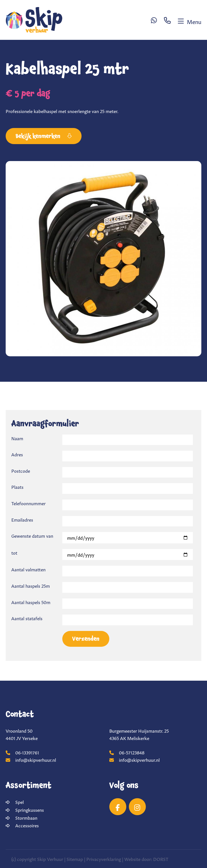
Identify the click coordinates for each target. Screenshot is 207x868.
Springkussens (30, 810)
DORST (161, 859)
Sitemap (75, 859)
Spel (20, 802)
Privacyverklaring (104, 859)
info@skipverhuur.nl (31, 759)
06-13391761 (22, 752)
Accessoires (27, 825)
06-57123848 (127, 752)
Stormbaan (26, 817)
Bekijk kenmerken (44, 136)
